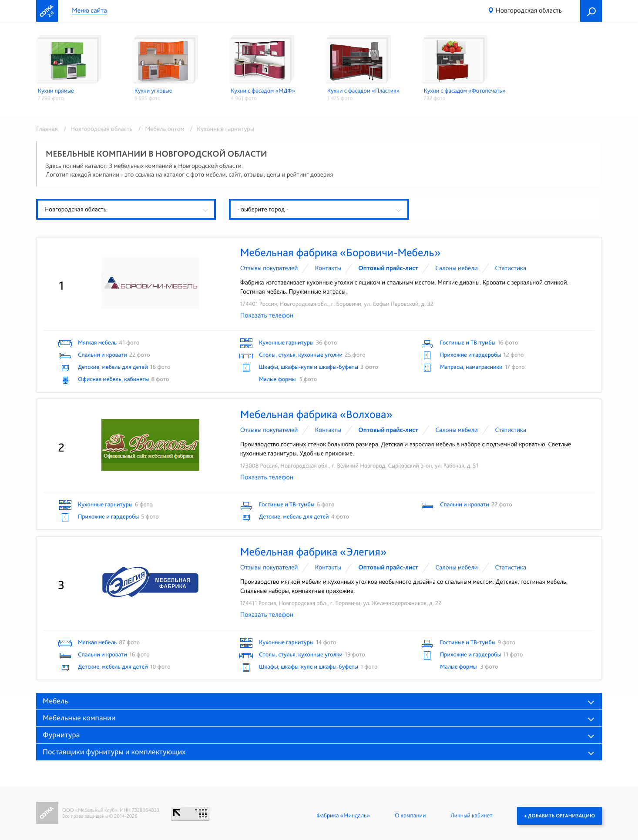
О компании (410, 816)
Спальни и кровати (102, 355)
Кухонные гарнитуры (286, 343)
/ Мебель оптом (160, 129)
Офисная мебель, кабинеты (113, 379)
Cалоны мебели (457, 268)
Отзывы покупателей (269, 268)
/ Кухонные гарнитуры (220, 129)
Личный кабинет (471, 816)
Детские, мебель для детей (113, 367)
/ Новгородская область (97, 129)
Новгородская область (529, 10)
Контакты (328, 268)
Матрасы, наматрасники (471, 367)
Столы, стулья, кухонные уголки (301, 355)
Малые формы (278, 379)
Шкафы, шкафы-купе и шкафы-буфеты (309, 367)
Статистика (510, 268)
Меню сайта (89, 11)
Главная (47, 129)
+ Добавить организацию (559, 816)
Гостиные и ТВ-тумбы (468, 343)
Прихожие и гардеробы (470, 355)
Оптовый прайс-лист (388, 268)
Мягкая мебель (97, 343)
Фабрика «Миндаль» (343, 816)
